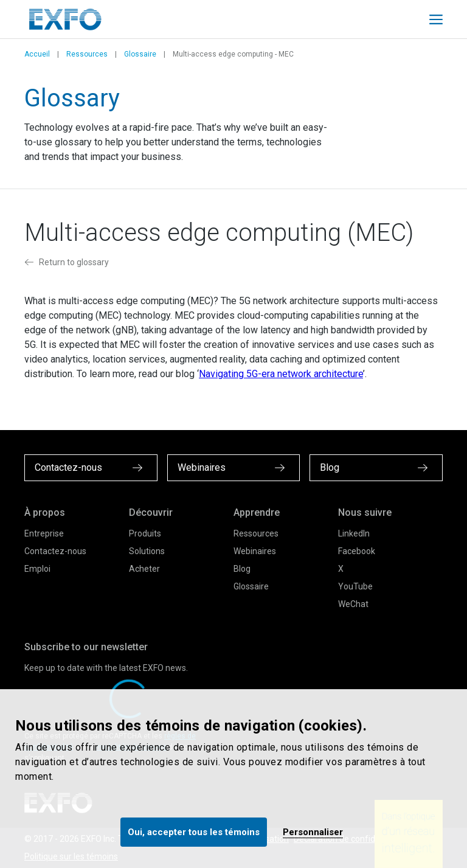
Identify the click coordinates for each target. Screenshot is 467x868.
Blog (242, 569)
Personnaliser (313, 832)
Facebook (357, 551)
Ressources (87, 54)
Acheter (144, 569)
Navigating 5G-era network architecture (281, 374)
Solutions (147, 551)
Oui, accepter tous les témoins (194, 832)
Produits (145, 533)
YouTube (355, 586)
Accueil (37, 54)
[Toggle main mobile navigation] (436, 19)
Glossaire (140, 54)
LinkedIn (354, 533)
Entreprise (44, 533)
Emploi (37, 569)
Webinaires (255, 551)
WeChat (353, 604)
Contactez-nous (55, 551)
